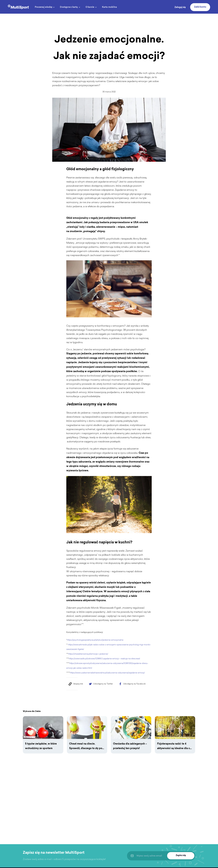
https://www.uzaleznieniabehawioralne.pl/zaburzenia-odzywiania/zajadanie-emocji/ (107, 673)
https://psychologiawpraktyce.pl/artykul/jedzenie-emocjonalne (95, 640)
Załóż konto (200, 7)
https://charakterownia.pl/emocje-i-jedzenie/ (88, 654)
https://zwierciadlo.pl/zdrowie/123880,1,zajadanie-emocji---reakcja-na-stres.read (104, 659)
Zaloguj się (180, 7)
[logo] (18, 7)
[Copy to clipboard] (76, 684)
